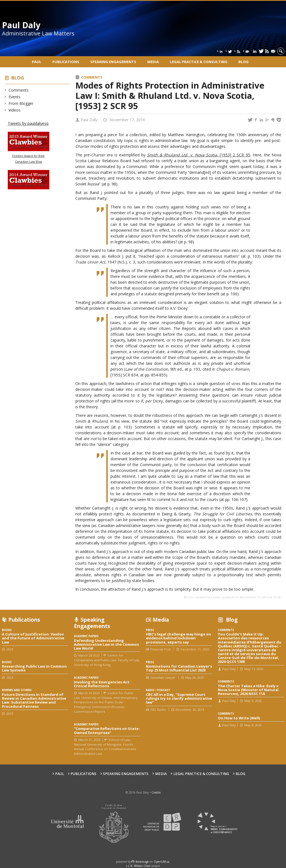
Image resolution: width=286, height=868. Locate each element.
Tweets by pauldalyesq (28, 123)
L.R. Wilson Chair (139, 866)
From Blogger (21, 103)
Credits (156, 792)
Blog (244, 62)
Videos (15, 110)
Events (15, 97)
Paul (37, 62)
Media (153, 62)
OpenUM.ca (161, 862)
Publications (66, 62)
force (142, 862)
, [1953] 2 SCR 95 (199, 155)
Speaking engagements (113, 62)
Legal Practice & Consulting (199, 62)
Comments (19, 90)
